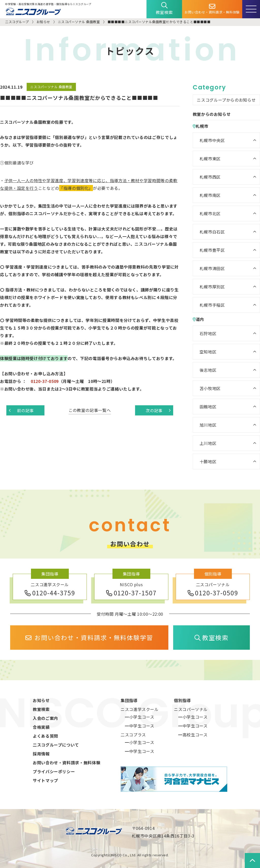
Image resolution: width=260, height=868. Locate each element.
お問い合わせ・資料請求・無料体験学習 (89, 637)
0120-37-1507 (131, 593)
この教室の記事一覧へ (90, 410)
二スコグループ (17, 22)
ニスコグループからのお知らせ (226, 100)
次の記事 (158, 410)
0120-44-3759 (50, 593)
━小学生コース (140, 717)
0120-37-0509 (213, 593)
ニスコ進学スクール (140, 709)
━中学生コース (140, 726)
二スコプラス (133, 735)
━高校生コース (193, 735)
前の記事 (21, 410)
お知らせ (43, 22)
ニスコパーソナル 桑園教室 (79, 22)
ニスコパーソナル (191, 709)
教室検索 (164, 9)
